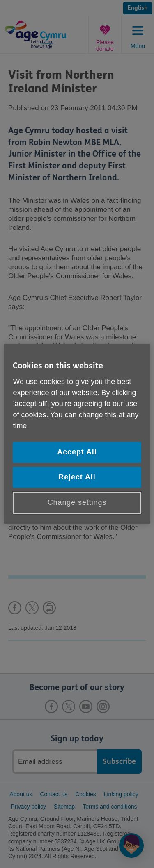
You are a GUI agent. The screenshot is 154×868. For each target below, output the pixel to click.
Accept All (77, 452)
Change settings (77, 502)
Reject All (77, 477)
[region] (77, 434)
